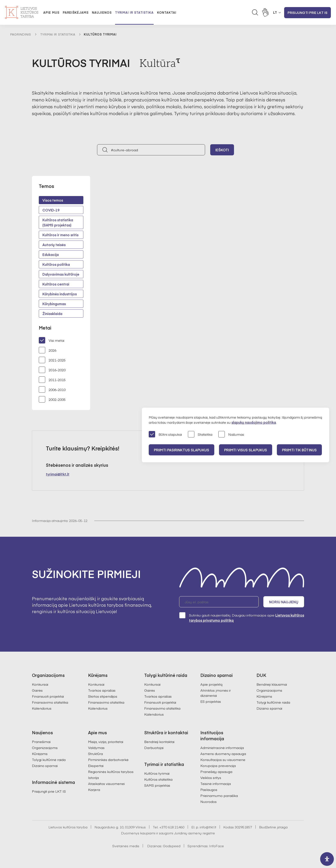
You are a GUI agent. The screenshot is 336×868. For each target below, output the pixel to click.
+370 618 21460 (172, 827)
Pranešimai (41, 742)
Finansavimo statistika (50, 702)
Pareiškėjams (76, 12)
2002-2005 (52, 399)
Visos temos (53, 200)
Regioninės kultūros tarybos (111, 771)
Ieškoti (222, 150)
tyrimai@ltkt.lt (58, 474)
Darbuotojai (154, 748)
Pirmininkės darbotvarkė (108, 759)
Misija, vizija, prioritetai (106, 742)
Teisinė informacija (216, 783)
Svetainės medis (126, 846)
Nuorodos (208, 801)
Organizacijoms (269, 690)
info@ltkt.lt (208, 827)
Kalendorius (42, 708)
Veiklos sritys (211, 777)
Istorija (93, 777)
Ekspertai (96, 765)
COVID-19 (51, 210)
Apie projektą (211, 684)
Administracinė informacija (222, 748)
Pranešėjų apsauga (216, 771)
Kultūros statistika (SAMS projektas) (58, 222)
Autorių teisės (54, 245)
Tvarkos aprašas (102, 690)
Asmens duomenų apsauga (223, 754)
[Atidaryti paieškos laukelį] (255, 12)
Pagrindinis (21, 34)
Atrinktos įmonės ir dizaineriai (216, 693)
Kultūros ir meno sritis (60, 235)
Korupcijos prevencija (218, 765)
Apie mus (51, 12)
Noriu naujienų (284, 602)
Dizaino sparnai (269, 708)
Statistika (200, 435)
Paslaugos (209, 789)
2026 (48, 350)
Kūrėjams (264, 696)
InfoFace (217, 846)
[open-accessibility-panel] (327, 859)
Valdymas (96, 748)
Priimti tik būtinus (299, 450)
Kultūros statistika (158, 779)
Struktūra (95, 754)
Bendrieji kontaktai (159, 742)
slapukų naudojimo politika (254, 422)
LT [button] (275, 12)
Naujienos (102, 12)
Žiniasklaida (52, 314)
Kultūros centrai (56, 284)
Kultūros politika (56, 264)
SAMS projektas (157, 785)
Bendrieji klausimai (272, 684)
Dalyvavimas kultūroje (61, 274)
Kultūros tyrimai (157, 773)
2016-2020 (52, 370)
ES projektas (211, 701)
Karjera (94, 789)
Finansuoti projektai (48, 696)
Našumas (231, 435)
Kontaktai (167, 12)
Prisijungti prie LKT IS (307, 13)
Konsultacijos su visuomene (223, 759)
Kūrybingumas (54, 304)
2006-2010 (52, 389)
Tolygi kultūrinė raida (273, 702)
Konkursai (40, 684)
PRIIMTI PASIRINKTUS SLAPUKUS (181, 450)
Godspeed (172, 846)
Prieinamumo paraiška (219, 795)
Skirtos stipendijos (103, 696)
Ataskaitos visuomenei (106, 783)
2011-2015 (52, 380)
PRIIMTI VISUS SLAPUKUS (246, 450)
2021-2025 (52, 360)
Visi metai (52, 340)
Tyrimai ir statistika (134, 12)
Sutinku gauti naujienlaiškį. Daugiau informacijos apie (242, 618)
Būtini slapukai (165, 435)
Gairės (37, 690)
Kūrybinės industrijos (60, 294)
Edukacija (51, 254)
